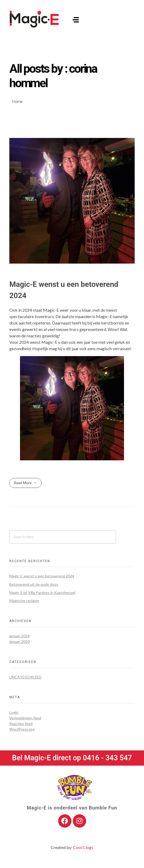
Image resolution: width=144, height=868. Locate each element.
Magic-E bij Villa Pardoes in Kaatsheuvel (42, 593)
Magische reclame (24, 601)
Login (14, 712)
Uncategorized (25, 677)
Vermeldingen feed (25, 718)
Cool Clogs (83, 847)
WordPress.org (22, 729)
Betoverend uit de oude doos (34, 584)
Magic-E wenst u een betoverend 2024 (42, 576)
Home (17, 101)
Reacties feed (21, 724)
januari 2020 (19, 641)
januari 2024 (19, 636)
